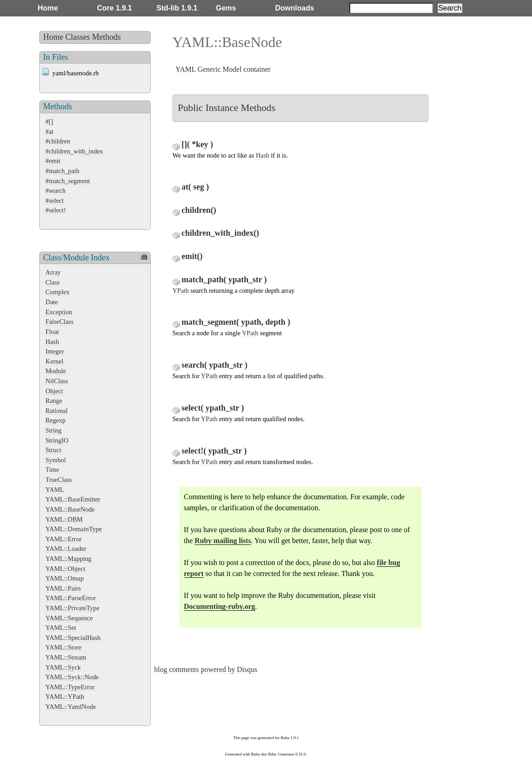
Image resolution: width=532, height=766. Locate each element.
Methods (107, 37)
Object (54, 391)
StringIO (57, 440)
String (54, 430)
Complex (58, 292)
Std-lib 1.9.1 (177, 8)
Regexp (56, 420)
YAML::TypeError (70, 687)
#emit (53, 161)
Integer (55, 351)
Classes (78, 37)
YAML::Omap (65, 578)
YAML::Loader (66, 549)
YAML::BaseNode (70, 509)
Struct (53, 450)
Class (53, 282)
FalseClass (60, 322)
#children (58, 141)
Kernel (55, 361)
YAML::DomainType (74, 529)
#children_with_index (74, 151)
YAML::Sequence (69, 618)
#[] (50, 122)
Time (53, 470)
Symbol (56, 460)
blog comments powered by (206, 669)
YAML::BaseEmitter (73, 499)
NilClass (57, 381)
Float (53, 332)
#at (50, 132)
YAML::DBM (64, 519)
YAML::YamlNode (71, 707)
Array (53, 272)
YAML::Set (61, 628)
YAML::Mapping (69, 559)
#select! (56, 210)
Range (54, 401)
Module (56, 371)
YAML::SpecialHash (73, 638)
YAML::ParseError (71, 598)
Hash (53, 342)
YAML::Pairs (63, 588)
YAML (55, 490)
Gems (226, 8)
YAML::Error (64, 539)
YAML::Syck (63, 667)
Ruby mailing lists (223, 541)
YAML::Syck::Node (72, 677)
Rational (57, 411)
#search (56, 190)
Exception (59, 312)
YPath (181, 291)
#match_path (63, 171)
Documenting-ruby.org (220, 606)
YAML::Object (66, 569)
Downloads (295, 8)
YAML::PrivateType (73, 608)
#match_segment (68, 181)
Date (52, 302)
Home (48, 8)
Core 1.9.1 (115, 8)
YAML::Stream (66, 657)
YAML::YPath (65, 697)
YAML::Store (64, 647)
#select (55, 201)
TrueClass (59, 480)
